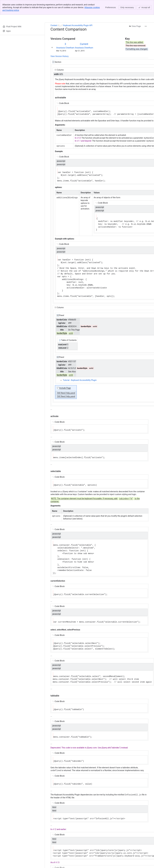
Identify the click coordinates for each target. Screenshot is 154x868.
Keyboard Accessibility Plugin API (78, 25)
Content (54, 25)
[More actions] (146, 26)
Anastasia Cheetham (65, 48)
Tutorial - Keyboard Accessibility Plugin (80, 380)
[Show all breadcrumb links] (60, 25)
